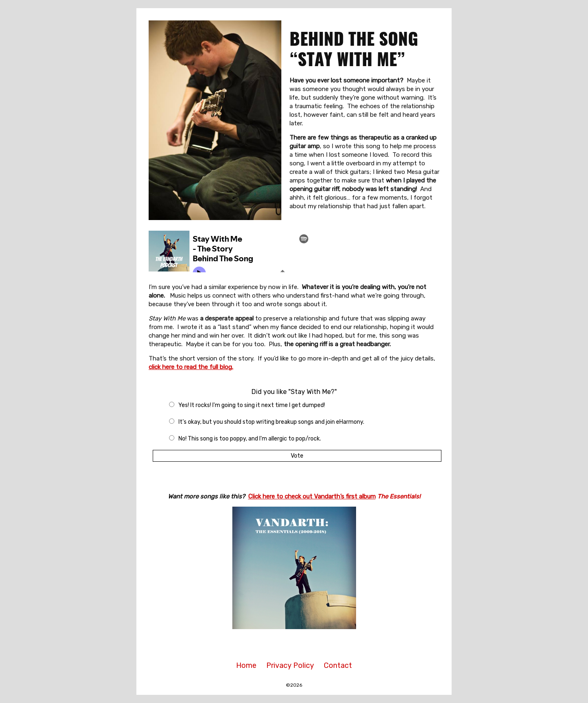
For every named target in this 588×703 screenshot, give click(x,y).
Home (246, 665)
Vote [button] (297, 456)
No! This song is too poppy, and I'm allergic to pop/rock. (250, 439)
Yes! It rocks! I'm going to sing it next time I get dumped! (252, 405)
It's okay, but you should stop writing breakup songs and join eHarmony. (271, 422)
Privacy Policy (290, 665)
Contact (338, 665)
